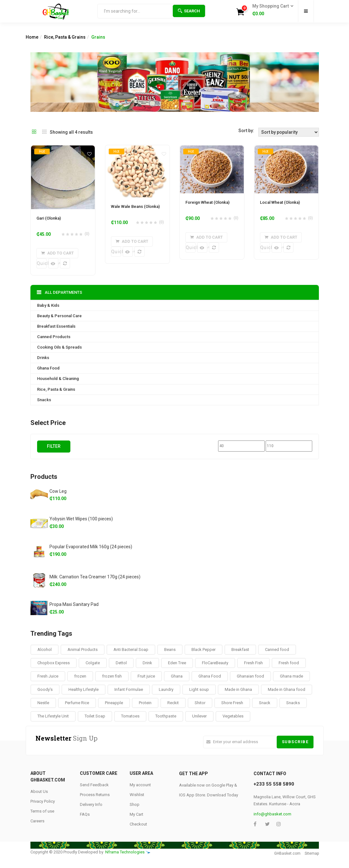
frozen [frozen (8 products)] (80, 676)
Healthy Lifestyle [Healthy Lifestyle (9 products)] (84, 689)
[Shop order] (289, 132)
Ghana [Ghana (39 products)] (177, 676)
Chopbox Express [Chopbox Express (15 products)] (54, 663)
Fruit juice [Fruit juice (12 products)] (146, 676)
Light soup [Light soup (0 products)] (199, 689)
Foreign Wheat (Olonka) (207, 202)
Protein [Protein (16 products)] (145, 703)
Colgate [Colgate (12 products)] (93, 663)
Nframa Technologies (125, 852)
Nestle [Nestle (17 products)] (43, 703)
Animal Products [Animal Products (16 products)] (83, 649)
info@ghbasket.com (272, 814)
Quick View (42, 263)
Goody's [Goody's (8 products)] (45, 689)
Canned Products (54, 337)
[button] (271, 10)
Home (32, 37)
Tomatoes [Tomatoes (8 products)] (130, 716)
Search (189, 11)
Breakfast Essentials (56, 326)
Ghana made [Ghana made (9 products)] (291, 676)
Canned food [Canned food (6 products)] (277, 649)
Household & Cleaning (58, 379)
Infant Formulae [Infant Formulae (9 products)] (129, 689)
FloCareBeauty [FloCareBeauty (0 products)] (215, 663)
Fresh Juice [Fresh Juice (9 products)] (48, 676)
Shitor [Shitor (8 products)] (200, 703)
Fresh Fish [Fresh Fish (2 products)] (253, 663)
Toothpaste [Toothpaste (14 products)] (166, 716)
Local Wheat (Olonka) (280, 202)
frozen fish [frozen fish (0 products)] (112, 676)
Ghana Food (48, 368)
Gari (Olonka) (49, 218)
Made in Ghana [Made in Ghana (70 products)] (238, 689)
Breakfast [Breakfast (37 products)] (240, 649)
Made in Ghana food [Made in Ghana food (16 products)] (287, 689)
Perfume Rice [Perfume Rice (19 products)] (77, 703)
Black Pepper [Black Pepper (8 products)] (204, 649)
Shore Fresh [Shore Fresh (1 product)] (232, 703)
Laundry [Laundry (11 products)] (166, 689)
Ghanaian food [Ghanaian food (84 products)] (250, 676)
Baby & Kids (48, 305)
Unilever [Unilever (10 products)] (199, 716)
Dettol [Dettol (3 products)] (121, 663)
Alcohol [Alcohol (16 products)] (45, 649)
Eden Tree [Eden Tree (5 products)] (177, 663)
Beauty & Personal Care (59, 316)
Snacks (44, 399)
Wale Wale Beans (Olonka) (135, 206)
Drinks (43, 358)
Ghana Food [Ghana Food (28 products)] (210, 676)
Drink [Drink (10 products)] (147, 663)
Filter (54, 446)
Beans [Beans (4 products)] (170, 649)
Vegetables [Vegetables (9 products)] (233, 716)
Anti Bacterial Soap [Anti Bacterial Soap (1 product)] (131, 649)
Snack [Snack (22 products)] (265, 703)
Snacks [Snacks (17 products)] (293, 703)
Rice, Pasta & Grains (65, 37)
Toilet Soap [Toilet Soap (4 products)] (95, 716)
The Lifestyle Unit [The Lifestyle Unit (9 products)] (53, 716)
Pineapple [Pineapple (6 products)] (114, 703)
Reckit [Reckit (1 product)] (173, 703)
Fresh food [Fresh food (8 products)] (289, 663)
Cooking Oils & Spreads (59, 347)
